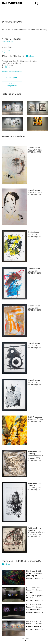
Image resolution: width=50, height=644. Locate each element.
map (8, 67)
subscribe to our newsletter (15, 635)
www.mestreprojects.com (12, 71)
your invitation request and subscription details (15, 629)
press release (8, 42)
